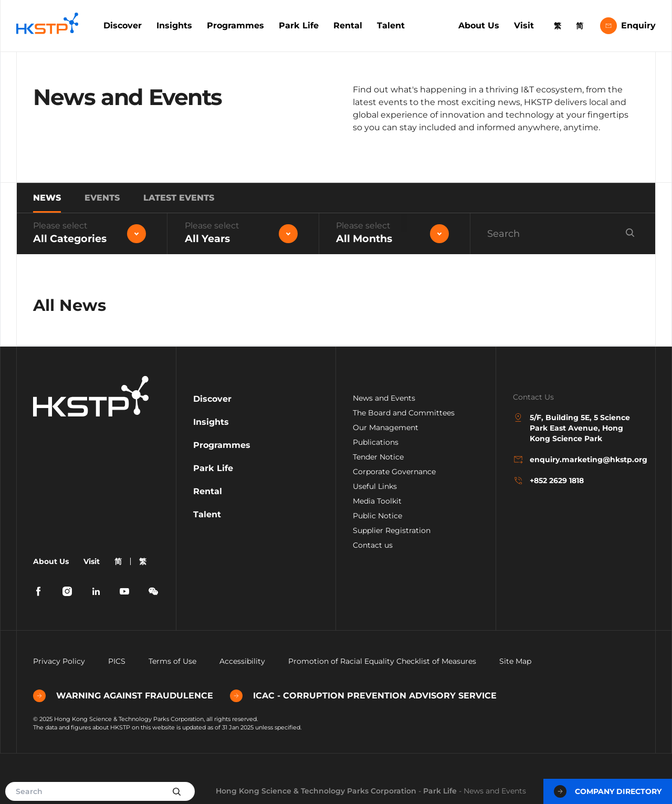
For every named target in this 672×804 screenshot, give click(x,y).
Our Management (386, 427)
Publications (376, 442)
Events (102, 198)
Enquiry (628, 26)
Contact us (373, 545)
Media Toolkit (377, 501)
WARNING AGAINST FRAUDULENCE (123, 696)
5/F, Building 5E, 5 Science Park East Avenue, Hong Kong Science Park (571, 428)
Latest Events (179, 198)
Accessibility (242, 661)
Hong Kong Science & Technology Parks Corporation (316, 791)
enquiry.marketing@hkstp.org (576, 460)
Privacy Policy (59, 661)
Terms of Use (172, 661)
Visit (524, 25)
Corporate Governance (394, 472)
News (47, 198)
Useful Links (375, 486)
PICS (117, 661)
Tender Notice (378, 457)
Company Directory (608, 791)
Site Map (515, 661)
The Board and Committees (404, 413)
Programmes (235, 25)
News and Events (384, 398)
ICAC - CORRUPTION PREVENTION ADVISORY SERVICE (363, 696)
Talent (391, 25)
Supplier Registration (392, 530)
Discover (123, 25)
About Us (479, 25)
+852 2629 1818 (548, 481)
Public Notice (377, 516)
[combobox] (92, 234)
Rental (348, 25)
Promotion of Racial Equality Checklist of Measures (382, 661)
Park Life (299, 25)
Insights (174, 25)
